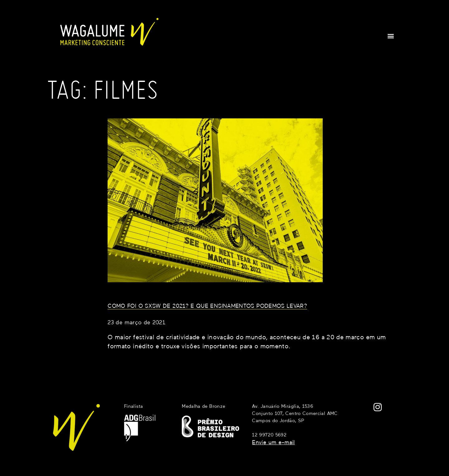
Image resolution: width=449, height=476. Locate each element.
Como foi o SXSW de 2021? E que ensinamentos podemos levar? (207, 306)
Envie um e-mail (273, 443)
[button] (391, 36)
